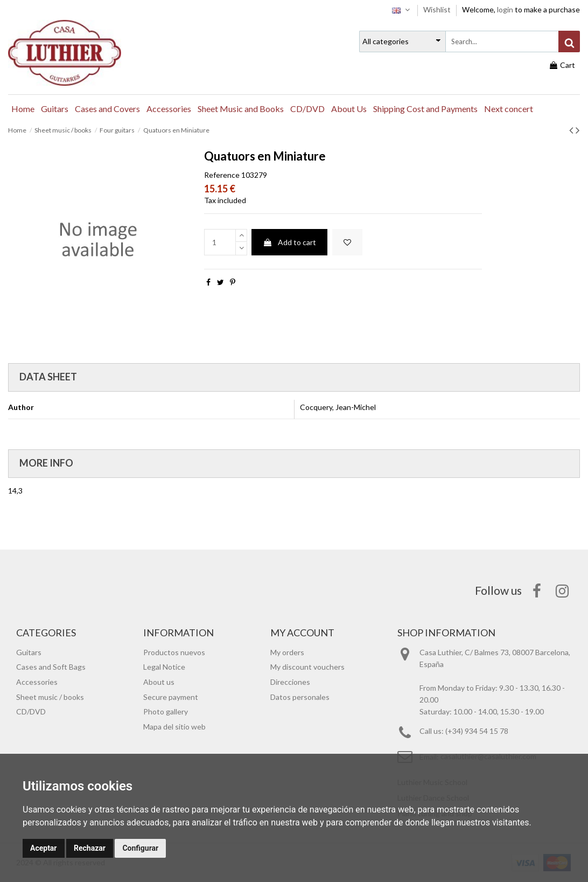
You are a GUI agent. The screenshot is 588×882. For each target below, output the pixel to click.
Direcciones (290, 682)
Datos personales (300, 697)
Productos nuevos (174, 652)
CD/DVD (31, 711)
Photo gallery (166, 711)
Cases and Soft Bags (51, 667)
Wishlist (438, 9)
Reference (222, 175)
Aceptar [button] (44, 848)
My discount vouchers (307, 667)
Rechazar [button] (90, 848)
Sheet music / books (50, 697)
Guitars (29, 652)
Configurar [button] (140, 848)
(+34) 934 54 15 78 (477, 731)
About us (159, 682)
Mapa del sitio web (174, 727)
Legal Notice (164, 667)
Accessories (37, 682)
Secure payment (171, 697)
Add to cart (289, 242)
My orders (287, 652)
